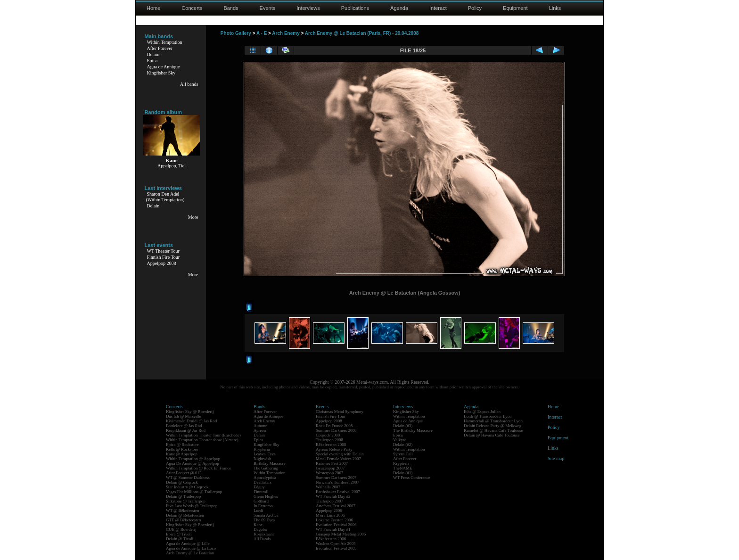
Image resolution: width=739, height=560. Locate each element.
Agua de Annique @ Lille (188, 544)
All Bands (262, 539)
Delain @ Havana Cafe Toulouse (492, 435)
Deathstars (263, 482)
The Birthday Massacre (413, 430)
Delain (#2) (403, 445)
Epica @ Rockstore (182, 445)
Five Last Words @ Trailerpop (192, 506)
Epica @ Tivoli (179, 534)
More (193, 217)
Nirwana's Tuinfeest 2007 (337, 482)
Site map (556, 458)
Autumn (261, 426)
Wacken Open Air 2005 (336, 544)
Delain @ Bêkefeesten (185, 515)
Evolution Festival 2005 (336, 548)
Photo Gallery (236, 33)
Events (268, 8)
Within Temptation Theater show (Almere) (202, 440)
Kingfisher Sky (161, 73)
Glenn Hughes (266, 496)
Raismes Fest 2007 (332, 463)
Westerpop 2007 (330, 473)
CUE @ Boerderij (181, 529)
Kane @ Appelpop (182, 454)
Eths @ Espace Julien (482, 412)
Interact (438, 8)
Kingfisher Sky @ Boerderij (190, 412)
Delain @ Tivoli (180, 539)
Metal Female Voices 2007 (338, 459)
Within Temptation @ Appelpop (193, 459)
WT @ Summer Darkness (188, 478)
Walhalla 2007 (328, 487)
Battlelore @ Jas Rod (184, 426)
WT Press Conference (412, 478)
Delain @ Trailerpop (183, 496)
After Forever (160, 48)
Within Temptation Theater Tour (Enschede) (203, 435)
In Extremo (263, 506)
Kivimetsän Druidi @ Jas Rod (191, 421)
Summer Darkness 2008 (336, 430)
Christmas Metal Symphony (340, 412)
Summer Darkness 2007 (336, 478)
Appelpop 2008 (162, 263)
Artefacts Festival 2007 (336, 506)
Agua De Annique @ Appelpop (193, 463)
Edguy (259, 487)
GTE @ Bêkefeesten (183, 520)
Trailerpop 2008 (329, 440)
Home (153, 8)
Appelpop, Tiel (172, 166)
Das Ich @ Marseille (184, 416)
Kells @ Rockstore (182, 449)
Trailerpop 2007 (329, 501)
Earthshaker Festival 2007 (338, 492)
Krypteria (262, 449)
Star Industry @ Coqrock (187, 487)
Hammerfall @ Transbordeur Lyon (493, 421)
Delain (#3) (403, 426)
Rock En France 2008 (334, 426)
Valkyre (400, 440)
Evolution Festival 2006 (336, 525)
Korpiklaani (264, 534)
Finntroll (261, 492)
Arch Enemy (286, 33)
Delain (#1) (403, 473)
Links (555, 8)
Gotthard (261, 501)
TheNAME (403, 468)
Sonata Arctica (266, 515)
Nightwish (263, 459)
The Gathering (266, 468)
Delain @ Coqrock (182, 482)
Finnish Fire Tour (164, 257)
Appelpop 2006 (329, 511)
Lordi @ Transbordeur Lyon (488, 416)
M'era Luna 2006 (330, 515)
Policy (475, 8)
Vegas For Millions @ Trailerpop (194, 492)
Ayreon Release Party (334, 449)
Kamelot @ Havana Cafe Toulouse (493, 430)
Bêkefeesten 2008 (331, 445)
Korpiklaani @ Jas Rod (186, 430)
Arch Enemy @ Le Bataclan (190, 553)
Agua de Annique (164, 67)
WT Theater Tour (163, 251)
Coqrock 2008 (328, 435)
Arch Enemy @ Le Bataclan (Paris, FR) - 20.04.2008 (362, 33)
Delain (153, 54)
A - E (262, 33)
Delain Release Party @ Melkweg (493, 426)
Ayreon (260, 430)
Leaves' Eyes (265, 454)
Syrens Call (403, 454)
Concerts (192, 8)
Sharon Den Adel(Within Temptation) (165, 197)
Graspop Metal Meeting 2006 (341, 534)
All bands (189, 84)
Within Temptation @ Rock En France (198, 468)
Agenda (399, 8)
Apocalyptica (265, 478)
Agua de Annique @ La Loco (191, 548)
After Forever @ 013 (184, 473)
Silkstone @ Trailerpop (186, 501)
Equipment (515, 8)
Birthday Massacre (270, 463)
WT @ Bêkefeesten (183, 511)
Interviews (308, 8)
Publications (355, 8)
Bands (231, 8)
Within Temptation (165, 42)
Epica (152, 61)
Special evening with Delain (340, 454)
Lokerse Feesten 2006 (334, 520)
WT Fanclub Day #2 (333, 496)
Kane (258, 525)
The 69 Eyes (264, 520)
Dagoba (260, 529)
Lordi (258, 511)
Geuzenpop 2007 (330, 468)
